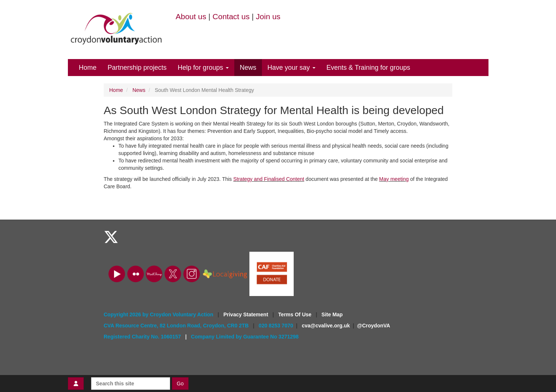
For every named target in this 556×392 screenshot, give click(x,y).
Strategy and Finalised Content (269, 179)
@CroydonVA (374, 326)
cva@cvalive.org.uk (326, 326)
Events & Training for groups (368, 68)
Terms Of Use (296, 314)
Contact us (231, 16)
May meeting (394, 179)
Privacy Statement (246, 314)
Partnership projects (137, 68)
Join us (268, 16)
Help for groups (203, 68)
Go (180, 384)
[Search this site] (131, 384)
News (248, 68)
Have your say (291, 68)
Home (88, 68)
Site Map (332, 314)
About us (191, 16)
